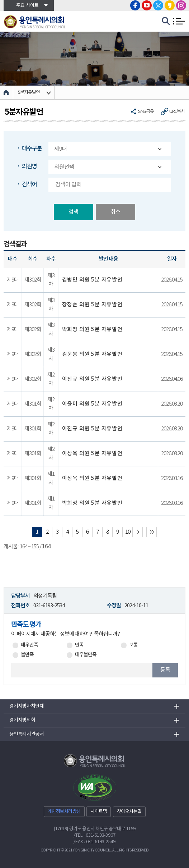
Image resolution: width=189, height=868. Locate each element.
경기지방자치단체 (27, 706)
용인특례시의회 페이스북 (135, 5)
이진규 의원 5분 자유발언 (92, 379)
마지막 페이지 (152, 532)
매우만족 (29, 645)
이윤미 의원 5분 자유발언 (92, 404)
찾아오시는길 (129, 812)
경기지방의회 (22, 720)
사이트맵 (99, 812)
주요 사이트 (27, 6)
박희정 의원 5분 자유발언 (92, 330)
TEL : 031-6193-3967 (95, 835)
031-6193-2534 (49, 606)
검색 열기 (166, 21)
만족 (79, 645)
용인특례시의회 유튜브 (147, 5)
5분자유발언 (29, 93)
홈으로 (7, 93)
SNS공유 (146, 112)
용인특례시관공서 (27, 734)
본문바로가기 (0, 0)
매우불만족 (86, 655)
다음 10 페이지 (138, 532)
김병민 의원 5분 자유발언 (92, 280)
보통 (133, 645)
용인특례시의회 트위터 (158, 5)
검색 (74, 212)
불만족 (27, 655)
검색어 (29, 184)
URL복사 (177, 112)
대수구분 (32, 149)
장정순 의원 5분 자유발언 (92, 305)
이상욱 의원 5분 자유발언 (92, 454)
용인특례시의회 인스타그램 (181, 5)
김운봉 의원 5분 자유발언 (92, 354)
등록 (165, 670)
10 (128, 532)
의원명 (29, 166)
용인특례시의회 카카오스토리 (170, 5)
